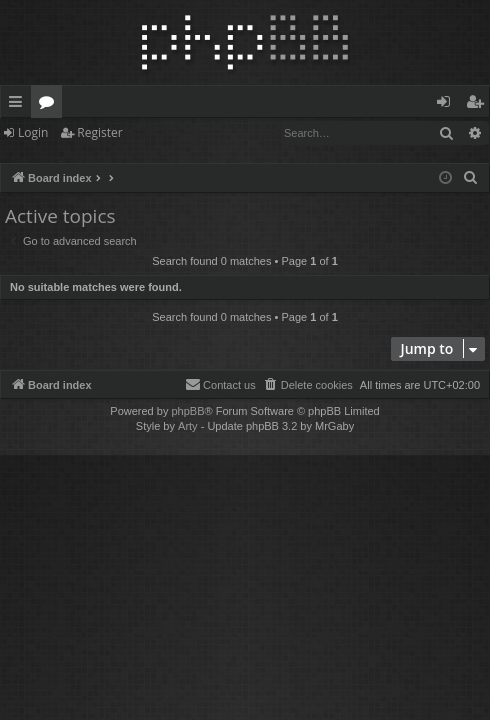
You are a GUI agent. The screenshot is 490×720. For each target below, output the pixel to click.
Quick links (19, 105)
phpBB (187, 411)
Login (33, 132)
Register (99, 132)
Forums (50, 105)
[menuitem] (471, 178)
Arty (188, 426)
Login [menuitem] (447, 105)
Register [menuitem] (479, 105)
